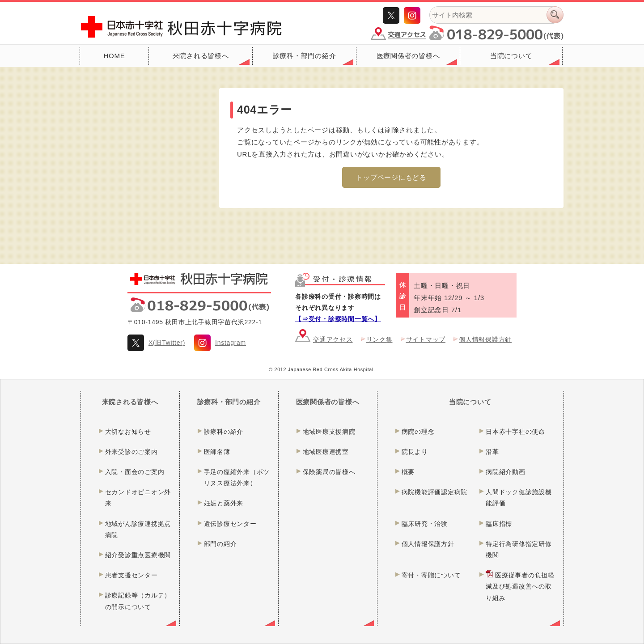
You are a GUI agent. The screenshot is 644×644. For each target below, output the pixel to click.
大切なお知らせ (128, 432)
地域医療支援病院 (329, 432)
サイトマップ (426, 339)
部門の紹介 (220, 544)
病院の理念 (418, 432)
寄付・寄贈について (431, 575)
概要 (408, 472)
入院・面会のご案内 (135, 472)
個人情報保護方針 (485, 339)
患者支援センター (131, 575)
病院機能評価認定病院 (435, 492)
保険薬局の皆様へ (329, 472)
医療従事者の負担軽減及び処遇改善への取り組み (520, 586)
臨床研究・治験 (425, 524)
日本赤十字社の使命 (515, 432)
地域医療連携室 (326, 452)
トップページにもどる (391, 177)
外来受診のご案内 (131, 452)
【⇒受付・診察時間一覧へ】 (338, 319)
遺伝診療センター (230, 524)
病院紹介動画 (506, 472)
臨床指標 (499, 524)
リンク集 (379, 339)
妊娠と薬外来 (224, 503)
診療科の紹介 (224, 432)
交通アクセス (333, 339)
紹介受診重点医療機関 (138, 555)
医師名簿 (217, 452)
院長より (415, 452)
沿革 (492, 452)
